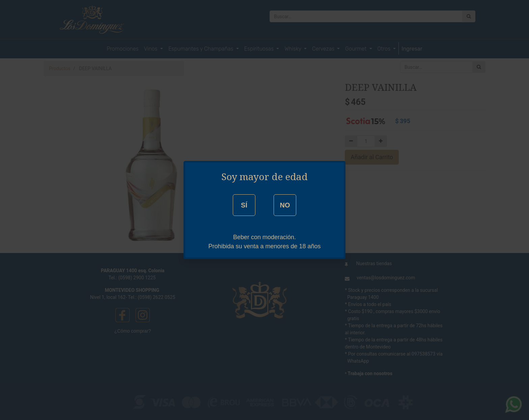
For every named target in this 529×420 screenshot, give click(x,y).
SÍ (244, 205)
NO (285, 205)
